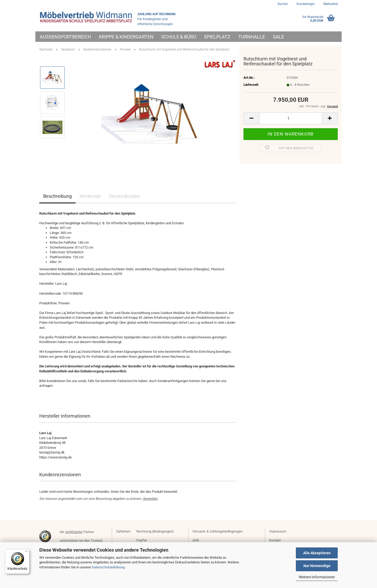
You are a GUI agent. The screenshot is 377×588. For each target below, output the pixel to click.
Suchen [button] (283, 4)
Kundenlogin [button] (305, 4)
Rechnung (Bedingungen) (155, 531)
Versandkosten (124, 196)
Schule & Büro (179, 37)
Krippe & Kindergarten (126, 37)
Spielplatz (217, 37)
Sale (278, 37)
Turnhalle (252, 37)
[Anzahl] (291, 118)
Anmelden (150, 499)
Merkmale (90, 196)
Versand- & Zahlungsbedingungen (217, 531)
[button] (251, 118)
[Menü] (26, 552)
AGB (196, 540)
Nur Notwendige (317, 566)
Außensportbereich (65, 37)
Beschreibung (57, 196)
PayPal (142, 540)
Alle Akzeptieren (317, 553)
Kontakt (275, 540)
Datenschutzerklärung (108, 567)
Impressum (278, 531)
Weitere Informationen (317, 577)
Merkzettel (330, 4)
